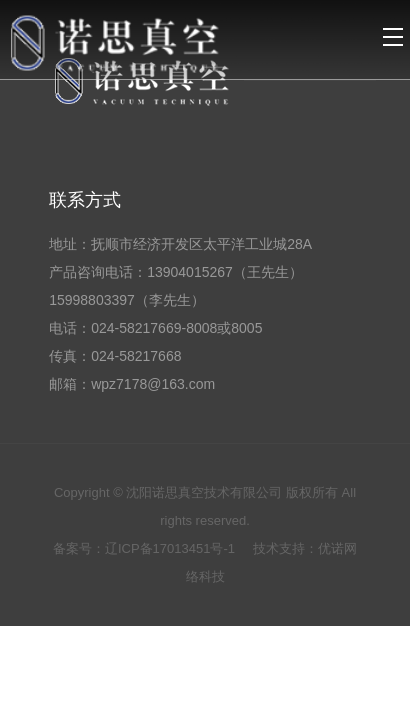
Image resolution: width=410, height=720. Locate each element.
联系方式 (85, 200)
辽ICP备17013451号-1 (172, 548)
